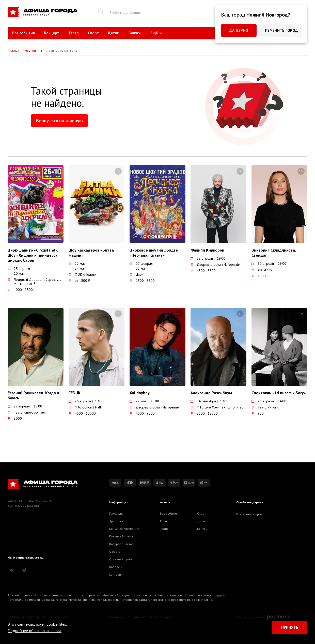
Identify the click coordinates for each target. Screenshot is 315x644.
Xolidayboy (140, 393)
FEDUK (75, 393)
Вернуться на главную (59, 121)
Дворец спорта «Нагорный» (216, 265)
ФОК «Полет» (82, 274)
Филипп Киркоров (207, 250)
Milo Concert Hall (85, 407)
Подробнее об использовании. (35, 631)
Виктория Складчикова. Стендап (274, 253)
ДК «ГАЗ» (262, 270)
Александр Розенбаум (211, 393)
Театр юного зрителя (27, 412)
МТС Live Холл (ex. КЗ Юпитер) (218, 407)
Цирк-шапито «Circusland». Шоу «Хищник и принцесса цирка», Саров (33, 255)
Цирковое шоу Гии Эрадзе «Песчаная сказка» (154, 253)
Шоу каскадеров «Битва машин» (91, 253)
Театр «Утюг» (265, 407)
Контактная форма (249, 514)
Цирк (136, 274)
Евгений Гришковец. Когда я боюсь (33, 395)
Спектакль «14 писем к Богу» (279, 393)
